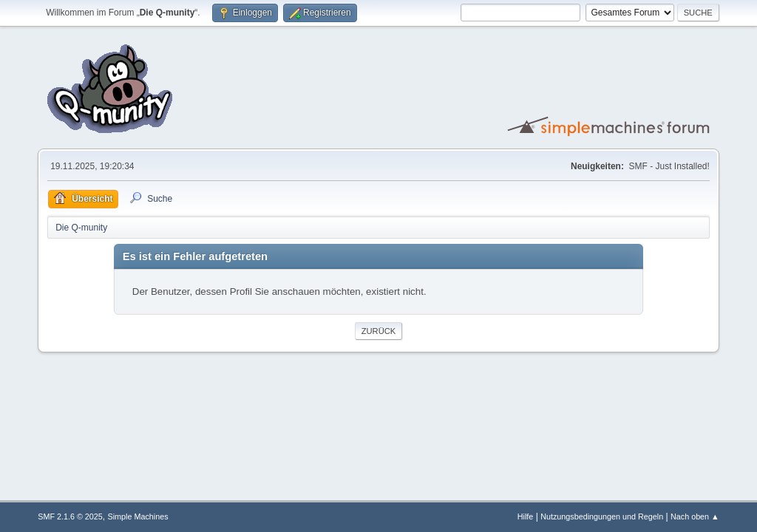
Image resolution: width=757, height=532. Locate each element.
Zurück (379, 331)
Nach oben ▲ (695, 516)
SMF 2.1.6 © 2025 (70, 516)
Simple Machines (138, 516)
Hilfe (526, 516)
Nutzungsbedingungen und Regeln (602, 516)
